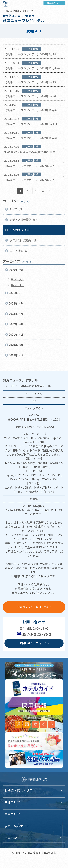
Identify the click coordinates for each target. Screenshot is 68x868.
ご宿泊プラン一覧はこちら (33, 607)
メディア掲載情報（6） (24, 220)
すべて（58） (17, 209)
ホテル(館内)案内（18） (24, 240)
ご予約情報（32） (20, 230)
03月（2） (18, 279)
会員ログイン (53, 3)
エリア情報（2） (20, 251)
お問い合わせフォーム (33, 643)
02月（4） (18, 285)
